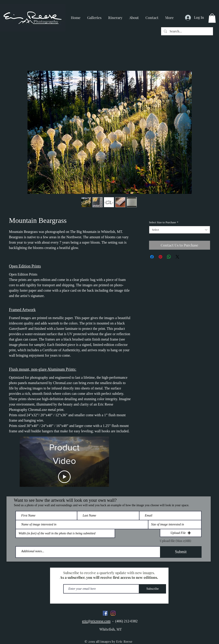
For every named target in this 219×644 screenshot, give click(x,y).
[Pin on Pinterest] (160, 257)
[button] (212, 18)
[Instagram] (113, 613)
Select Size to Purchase (164, 222)
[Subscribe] (153, 589)
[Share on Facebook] (152, 257)
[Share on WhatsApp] (169, 257)
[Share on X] (177, 257)
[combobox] (180, 230)
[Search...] (187, 31)
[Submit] (181, 552)
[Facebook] (105, 613)
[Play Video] (64, 477)
